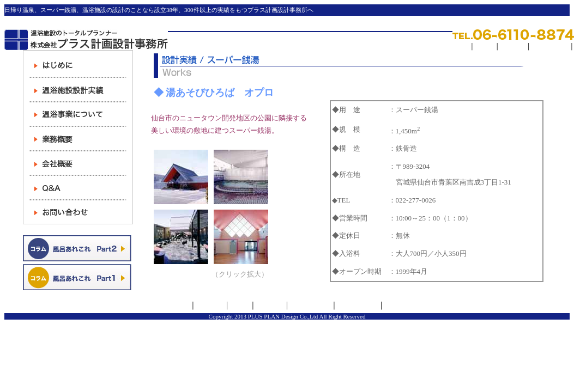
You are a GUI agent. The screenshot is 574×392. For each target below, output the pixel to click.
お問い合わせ (358, 305)
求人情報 (513, 46)
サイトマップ (550, 46)
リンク (485, 46)
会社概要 (210, 305)
